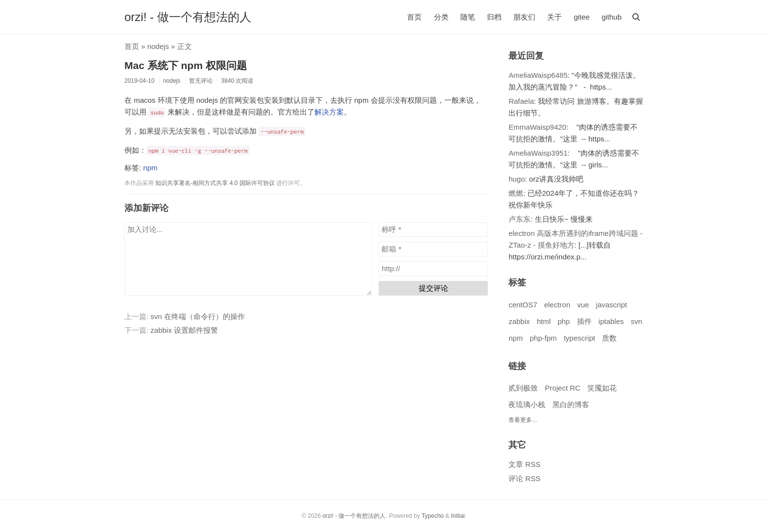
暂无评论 (201, 81)
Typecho (433, 516)
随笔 (468, 17)
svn (636, 321)
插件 (584, 321)
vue (583, 305)
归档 (494, 17)
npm (150, 168)
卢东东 (519, 219)
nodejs (158, 46)
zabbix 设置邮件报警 (184, 330)
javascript (612, 305)
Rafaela (521, 101)
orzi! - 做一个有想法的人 (188, 17)
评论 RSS (524, 478)
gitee (582, 17)
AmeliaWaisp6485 (538, 75)
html (544, 321)
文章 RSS (524, 464)
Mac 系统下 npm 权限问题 (186, 65)
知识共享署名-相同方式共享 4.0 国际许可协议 (215, 183)
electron (557, 305)
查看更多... (523, 420)
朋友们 (524, 17)
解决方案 (329, 112)
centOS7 (523, 305)
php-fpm (543, 338)
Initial (458, 516)
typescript (579, 338)
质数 (609, 338)
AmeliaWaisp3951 (538, 153)
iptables (611, 321)
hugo (516, 179)
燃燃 (516, 193)
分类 (441, 17)
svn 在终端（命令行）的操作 (198, 316)
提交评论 (433, 288)
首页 (414, 17)
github (612, 17)
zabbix (519, 321)
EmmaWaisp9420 (537, 127)
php (564, 321)
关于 (554, 17)
